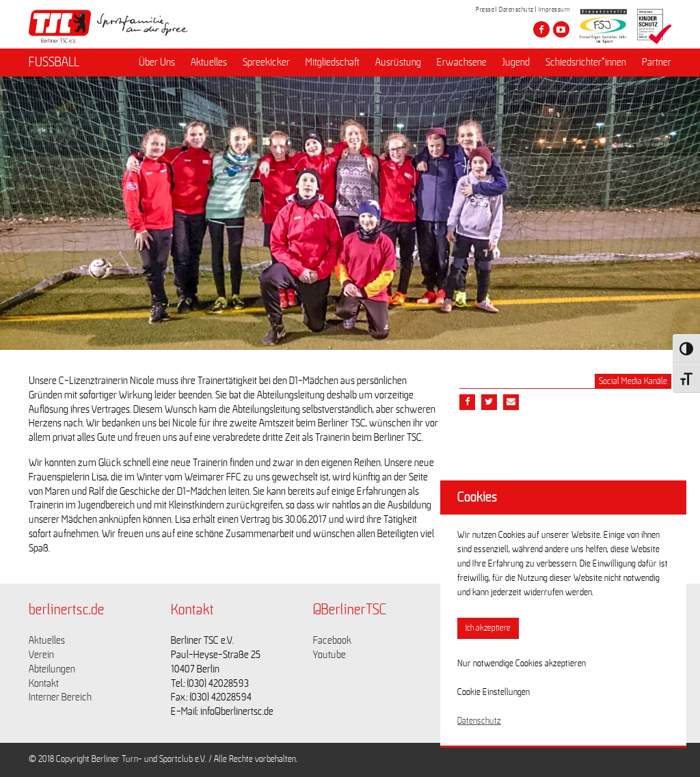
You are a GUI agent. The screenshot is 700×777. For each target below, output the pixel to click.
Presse (485, 10)
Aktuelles (209, 62)
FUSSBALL (54, 62)
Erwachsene (462, 62)
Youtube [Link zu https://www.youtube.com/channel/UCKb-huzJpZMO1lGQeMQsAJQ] (329, 655)
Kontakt (44, 683)
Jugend (516, 62)
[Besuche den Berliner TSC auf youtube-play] (561, 29)
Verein (41, 655)
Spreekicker (266, 62)
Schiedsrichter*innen (586, 62)
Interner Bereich (60, 697)
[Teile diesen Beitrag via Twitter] (489, 402)
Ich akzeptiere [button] (488, 628)
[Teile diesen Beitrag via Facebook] (467, 402)
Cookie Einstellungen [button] (494, 692)
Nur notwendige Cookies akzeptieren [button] (522, 664)
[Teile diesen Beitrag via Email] (511, 402)
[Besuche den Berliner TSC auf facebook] (541, 29)
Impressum (554, 10)
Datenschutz (516, 10)
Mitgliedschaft (333, 62)
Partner (657, 62)
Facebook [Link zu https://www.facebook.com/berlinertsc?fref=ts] (332, 640)
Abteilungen (52, 669)
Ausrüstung (398, 62)
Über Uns (157, 62)
